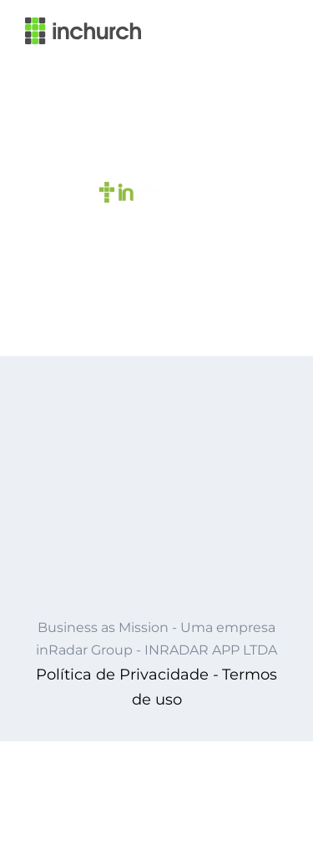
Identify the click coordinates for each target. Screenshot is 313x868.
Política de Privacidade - (127, 675)
